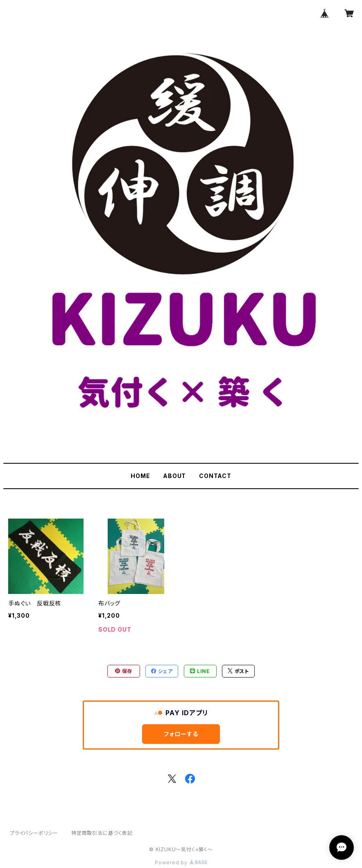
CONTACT (215, 476)
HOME (140, 476)
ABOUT (174, 476)
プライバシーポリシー (34, 833)
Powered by (181, 862)
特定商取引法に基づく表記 (102, 833)
